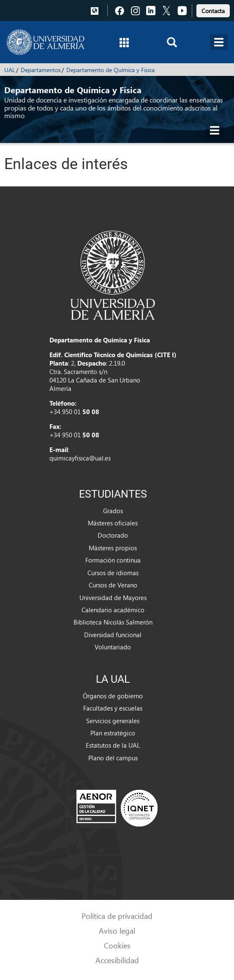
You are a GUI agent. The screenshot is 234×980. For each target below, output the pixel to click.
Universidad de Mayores (113, 598)
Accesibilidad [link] (117, 960)
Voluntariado (113, 647)
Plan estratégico (113, 733)
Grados (113, 511)
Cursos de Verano (113, 585)
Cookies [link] (117, 945)
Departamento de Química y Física (110, 70)
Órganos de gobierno (113, 696)
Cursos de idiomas (113, 573)
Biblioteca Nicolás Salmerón (113, 622)
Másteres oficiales (113, 523)
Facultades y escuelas (113, 708)
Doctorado (113, 535)
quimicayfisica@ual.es (80, 458)
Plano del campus (113, 758)
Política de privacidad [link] (117, 916)
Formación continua (113, 560)
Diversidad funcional (113, 635)
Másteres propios (113, 548)
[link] (213, 9)
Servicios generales (113, 721)
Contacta (213, 11)
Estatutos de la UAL (113, 745)
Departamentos (41, 70)
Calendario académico (113, 610)
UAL (10, 70)
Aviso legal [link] (117, 930)
